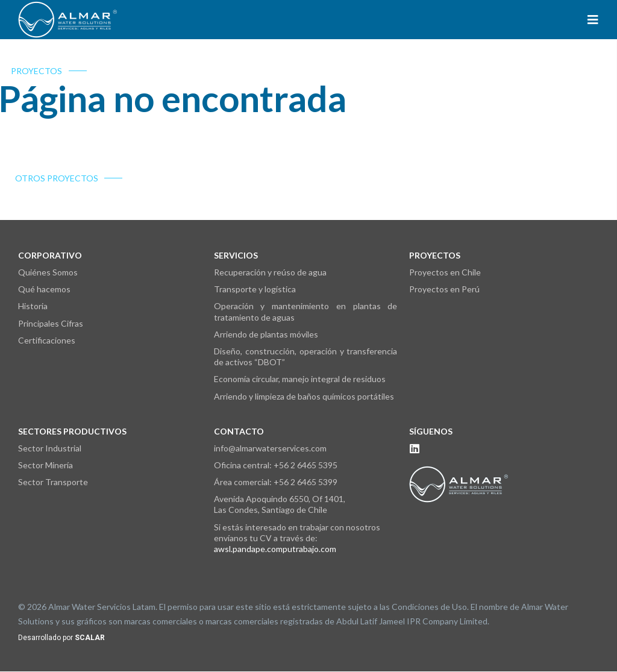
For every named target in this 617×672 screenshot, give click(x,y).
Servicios (236, 255)
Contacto (239, 431)
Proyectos (435, 255)
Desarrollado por (61, 638)
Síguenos (431, 431)
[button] (593, 20)
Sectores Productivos (72, 431)
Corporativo (50, 255)
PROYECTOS (28, 71)
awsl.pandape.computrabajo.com (275, 549)
